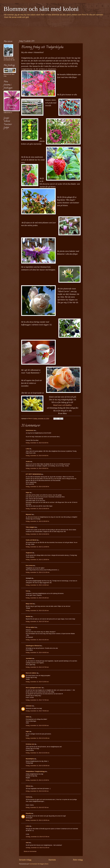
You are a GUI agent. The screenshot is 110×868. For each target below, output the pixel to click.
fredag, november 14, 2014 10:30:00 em (38, 766)
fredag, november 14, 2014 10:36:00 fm (37, 521)
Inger (27, 731)
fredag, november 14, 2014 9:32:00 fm (37, 443)
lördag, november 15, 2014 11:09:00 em (38, 820)
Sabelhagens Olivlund (33, 646)
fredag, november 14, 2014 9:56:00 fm (37, 468)
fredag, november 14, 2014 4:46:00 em (37, 652)
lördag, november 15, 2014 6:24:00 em (37, 791)
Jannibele (29, 658)
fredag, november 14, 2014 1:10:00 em (37, 585)
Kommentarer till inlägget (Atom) (39, 864)
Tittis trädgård (30, 527)
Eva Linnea (29, 565)
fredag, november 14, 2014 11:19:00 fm (37, 547)
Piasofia (28, 813)
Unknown (29, 706)
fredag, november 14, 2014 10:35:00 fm (37, 509)
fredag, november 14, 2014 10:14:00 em (38, 738)
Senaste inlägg (25, 860)
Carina (28, 797)
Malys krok (29, 604)
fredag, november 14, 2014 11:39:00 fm (37, 560)
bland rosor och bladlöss (63, 405)
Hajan (28, 492)
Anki (27, 843)
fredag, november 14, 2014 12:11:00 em (38, 572)
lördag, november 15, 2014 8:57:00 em (37, 807)
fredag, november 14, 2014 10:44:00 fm (37, 534)
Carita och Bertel (31, 540)
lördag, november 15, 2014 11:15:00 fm (37, 780)
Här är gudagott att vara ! (34, 688)
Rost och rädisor (31, 673)
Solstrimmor (30, 430)
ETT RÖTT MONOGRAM (33, 474)
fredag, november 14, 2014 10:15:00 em (38, 753)
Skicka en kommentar (30, 851)
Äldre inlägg (78, 860)
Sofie (27, 717)
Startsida (52, 860)
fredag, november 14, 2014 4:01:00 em (37, 640)
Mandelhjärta (30, 759)
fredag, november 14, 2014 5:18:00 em (37, 682)
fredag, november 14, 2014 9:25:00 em (37, 725)
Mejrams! (29, 514)
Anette (28, 461)
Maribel (28, 616)
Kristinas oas (30, 744)
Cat (27, 591)
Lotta (27, 449)
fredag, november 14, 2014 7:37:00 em (37, 700)
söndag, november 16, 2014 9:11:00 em (38, 848)
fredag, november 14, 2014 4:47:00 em (37, 667)
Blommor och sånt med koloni (41, 9)
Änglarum (29, 553)
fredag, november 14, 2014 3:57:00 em (37, 621)
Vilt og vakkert (30, 627)
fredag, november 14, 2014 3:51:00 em (37, 598)
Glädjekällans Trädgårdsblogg (35, 771)
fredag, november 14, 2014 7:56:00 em (37, 711)
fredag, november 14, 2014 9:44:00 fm (37, 456)
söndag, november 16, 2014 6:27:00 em (38, 837)
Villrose (28, 786)
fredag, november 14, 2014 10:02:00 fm (37, 487)
